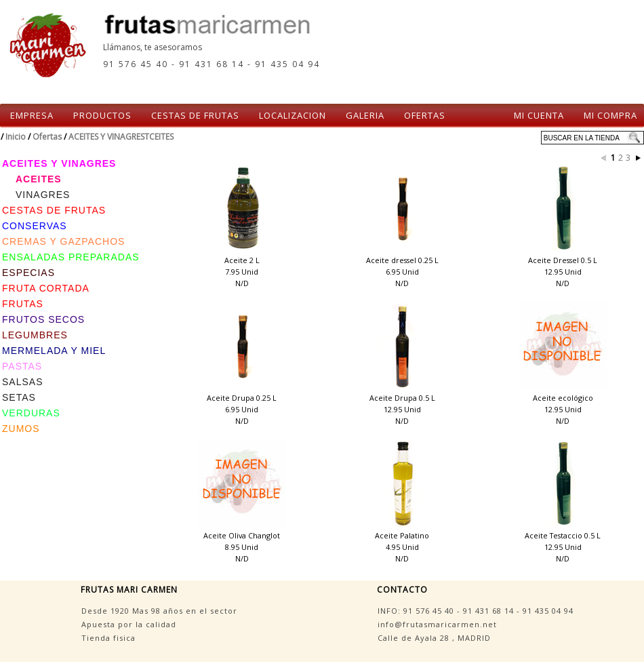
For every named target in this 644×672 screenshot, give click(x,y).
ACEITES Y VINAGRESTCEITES (121, 137)
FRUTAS (23, 304)
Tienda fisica (108, 638)
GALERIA (365, 115)
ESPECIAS (28, 273)
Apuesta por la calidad (129, 624)
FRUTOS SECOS (43, 319)
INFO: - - (476, 611)
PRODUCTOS (102, 115)
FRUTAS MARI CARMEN (129, 590)
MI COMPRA (610, 115)
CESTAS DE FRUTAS (195, 115)
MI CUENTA (539, 115)
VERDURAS (31, 413)
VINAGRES (43, 195)
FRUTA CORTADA (46, 288)
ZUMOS (21, 429)
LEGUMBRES (35, 335)
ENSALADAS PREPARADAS (71, 257)
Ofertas (47, 137)
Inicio (16, 137)
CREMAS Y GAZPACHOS (63, 241)
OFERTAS (425, 115)
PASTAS (22, 366)
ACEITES (39, 179)
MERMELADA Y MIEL (54, 351)
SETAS (19, 397)
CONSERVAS (35, 226)
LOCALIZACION (293, 115)
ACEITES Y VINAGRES (59, 163)
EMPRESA (32, 115)
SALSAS (22, 382)
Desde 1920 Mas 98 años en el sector (159, 611)
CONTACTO (402, 590)
